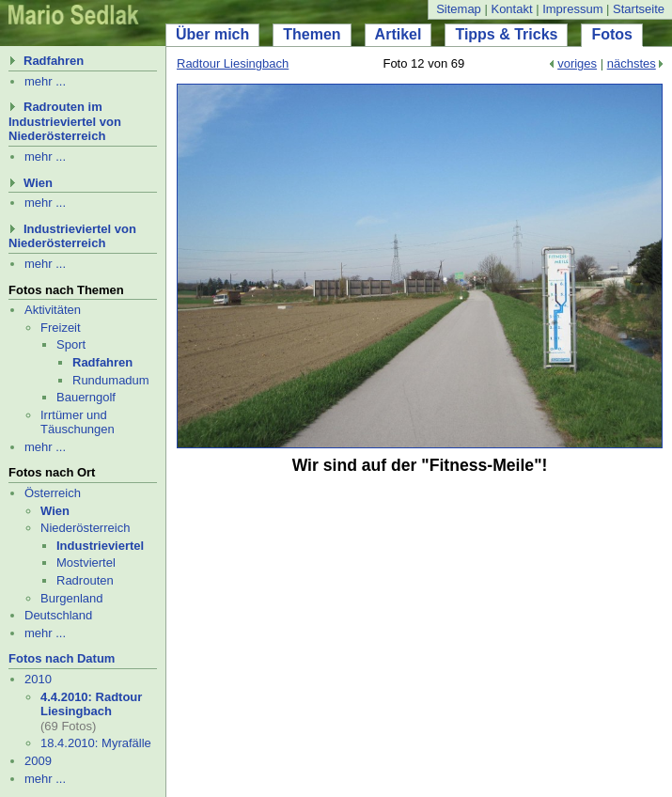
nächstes (632, 63)
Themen (312, 34)
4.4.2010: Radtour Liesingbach (91, 704)
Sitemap (459, 9)
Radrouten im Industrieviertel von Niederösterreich (65, 121)
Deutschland (58, 615)
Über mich (212, 34)
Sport (71, 344)
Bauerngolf (86, 397)
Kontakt (511, 9)
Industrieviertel (100, 546)
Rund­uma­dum (111, 380)
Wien (38, 183)
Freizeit (61, 328)
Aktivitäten (53, 310)
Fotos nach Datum (62, 658)
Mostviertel (86, 563)
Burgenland (72, 598)
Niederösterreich (85, 528)
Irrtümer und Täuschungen (78, 422)
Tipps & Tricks (506, 34)
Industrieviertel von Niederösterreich (72, 236)
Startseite (639, 9)
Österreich (53, 493)
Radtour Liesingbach (233, 63)
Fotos (612, 34)
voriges (577, 63)
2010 (38, 679)
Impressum (572, 9)
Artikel (399, 34)
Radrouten (85, 580)
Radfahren (54, 61)
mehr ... (45, 81)
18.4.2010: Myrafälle (96, 743)
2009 (38, 761)
